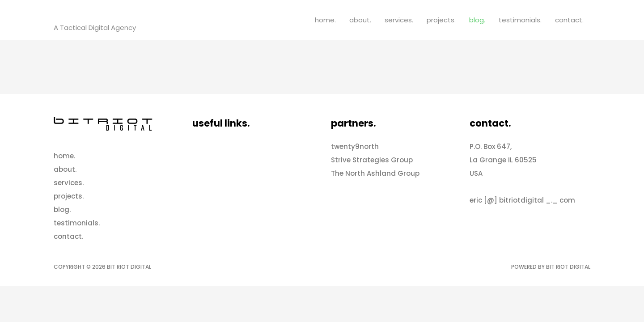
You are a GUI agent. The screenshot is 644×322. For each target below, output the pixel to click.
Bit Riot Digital (97, 15)
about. (360, 20)
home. (325, 20)
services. (399, 20)
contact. (569, 20)
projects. (441, 20)
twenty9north (355, 146)
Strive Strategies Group (372, 160)
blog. (477, 20)
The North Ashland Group (375, 173)
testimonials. (520, 20)
